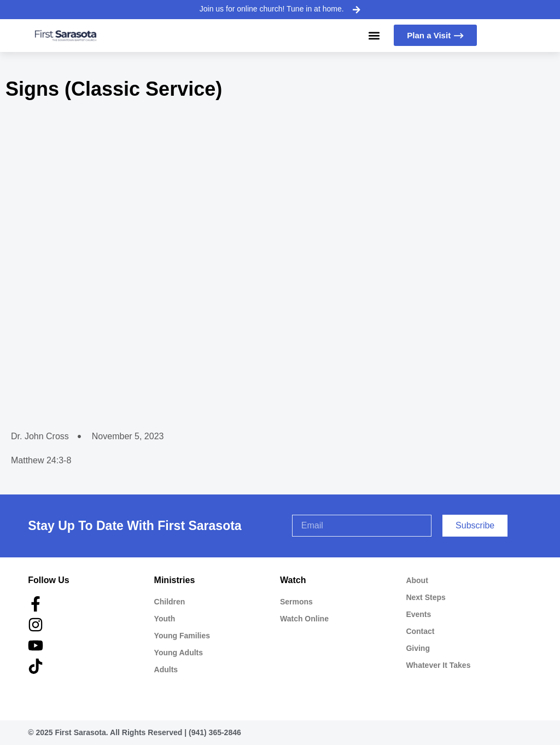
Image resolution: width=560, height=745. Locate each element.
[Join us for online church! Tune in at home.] (356, 9)
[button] (374, 35)
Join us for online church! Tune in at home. (272, 9)
